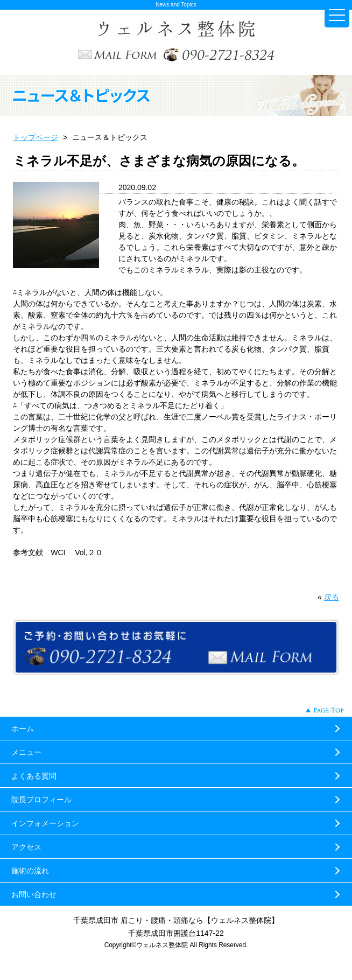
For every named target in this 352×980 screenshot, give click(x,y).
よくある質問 (34, 776)
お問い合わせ (34, 894)
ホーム (23, 729)
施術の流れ (30, 871)
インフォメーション (45, 823)
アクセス (26, 847)
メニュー (26, 752)
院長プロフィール (41, 800)
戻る (332, 597)
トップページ (36, 137)
